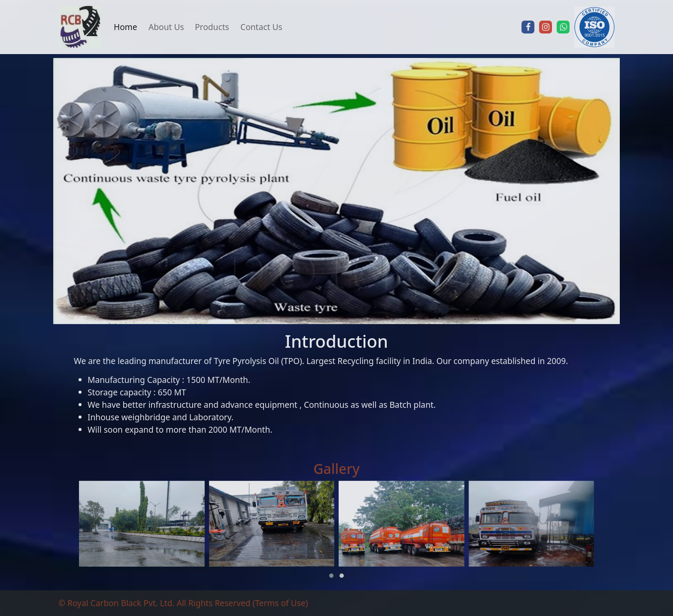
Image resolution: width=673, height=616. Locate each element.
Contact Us (261, 27)
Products (212, 27)
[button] (331, 576)
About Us (166, 27)
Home (126, 27)
